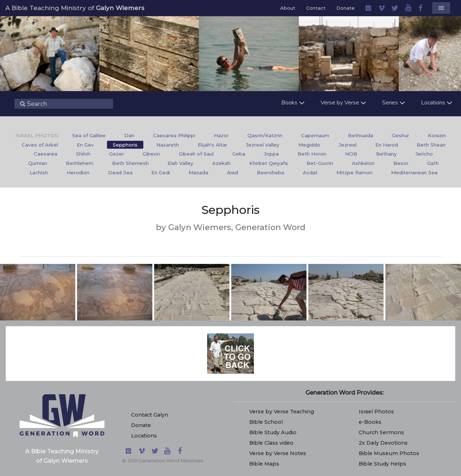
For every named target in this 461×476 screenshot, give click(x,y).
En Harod (387, 145)
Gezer (117, 154)
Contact (316, 8)
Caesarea (46, 154)
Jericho (424, 154)
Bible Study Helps (382, 464)
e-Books (370, 422)
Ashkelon (363, 163)
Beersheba (270, 172)
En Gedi (161, 172)
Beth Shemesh (130, 163)
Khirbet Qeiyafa (268, 163)
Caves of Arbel (40, 145)
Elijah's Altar (212, 145)
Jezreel (348, 145)
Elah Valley (180, 163)
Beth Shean (431, 145)
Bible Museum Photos (389, 453)
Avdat (310, 172)
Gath (433, 163)
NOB (351, 154)
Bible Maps (264, 464)
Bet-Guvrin (320, 163)
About (288, 8)
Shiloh (83, 154)
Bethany (386, 154)
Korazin (437, 135)
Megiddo (309, 145)
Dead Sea (120, 172)
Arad (232, 172)
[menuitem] (89, 136)
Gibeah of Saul (196, 154)
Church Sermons (381, 432)
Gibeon (151, 154)
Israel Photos (376, 412)
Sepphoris (125, 145)
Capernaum (315, 135)
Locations (144, 436)
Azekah (221, 163)
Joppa (271, 154)
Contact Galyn (150, 415)
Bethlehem (80, 163)
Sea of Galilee (89, 135)
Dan (129, 135)
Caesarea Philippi (174, 135)
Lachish (39, 172)
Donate (346, 8)
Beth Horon (312, 154)
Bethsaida (361, 135)
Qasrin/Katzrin (265, 135)
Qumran (38, 163)
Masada (198, 172)
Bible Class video (271, 443)
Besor (401, 163)
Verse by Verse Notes (278, 453)
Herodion (78, 172)
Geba (239, 154)
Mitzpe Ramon (354, 172)
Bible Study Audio (273, 432)
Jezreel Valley (263, 145)
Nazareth (168, 145)
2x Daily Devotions (383, 443)
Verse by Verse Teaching (282, 412)
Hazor (221, 135)
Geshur (400, 135)
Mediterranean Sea (414, 172)
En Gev (85, 145)
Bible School (266, 422)
